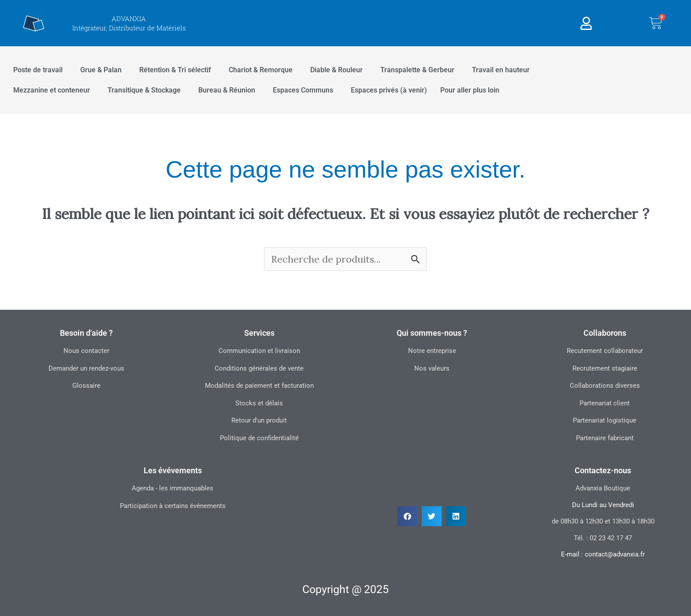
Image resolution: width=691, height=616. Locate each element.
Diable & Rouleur (336, 70)
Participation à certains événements (173, 506)
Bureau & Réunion (227, 90)
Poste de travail (38, 70)
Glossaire (86, 386)
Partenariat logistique (605, 420)
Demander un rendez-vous (86, 368)
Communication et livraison (259, 351)
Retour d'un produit (259, 420)
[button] (407, 516)
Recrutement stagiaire (605, 368)
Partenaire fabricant (605, 438)
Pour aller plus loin (470, 90)
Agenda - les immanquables (173, 488)
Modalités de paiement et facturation (259, 386)
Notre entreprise (432, 351)
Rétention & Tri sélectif (175, 70)
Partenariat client (605, 403)
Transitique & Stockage (144, 90)
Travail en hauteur (501, 70)
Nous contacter (86, 351)
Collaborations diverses (605, 386)
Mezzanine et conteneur (52, 90)
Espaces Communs (303, 90)
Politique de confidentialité (259, 438)
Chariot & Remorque (261, 70)
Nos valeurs (432, 368)
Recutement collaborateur (605, 351)
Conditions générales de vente (259, 368)
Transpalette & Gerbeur (417, 70)
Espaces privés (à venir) (389, 90)
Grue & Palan (101, 70)
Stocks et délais (259, 403)
